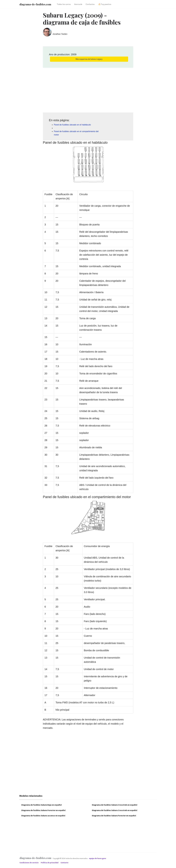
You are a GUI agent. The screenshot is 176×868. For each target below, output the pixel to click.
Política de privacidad (50, 863)
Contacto (65, 863)
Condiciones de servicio (29, 863)
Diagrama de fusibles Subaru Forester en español (43, 810)
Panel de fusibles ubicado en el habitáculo (72, 125)
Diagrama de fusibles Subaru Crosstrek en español (115, 805)
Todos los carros (64, 4)
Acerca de (78, 4)
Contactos (90, 4)
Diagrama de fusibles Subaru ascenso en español (43, 816)
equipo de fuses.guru (97, 858)
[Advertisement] (88, 89)
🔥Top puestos (105, 4)
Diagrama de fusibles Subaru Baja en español (42, 805)
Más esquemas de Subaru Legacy (89, 59)
